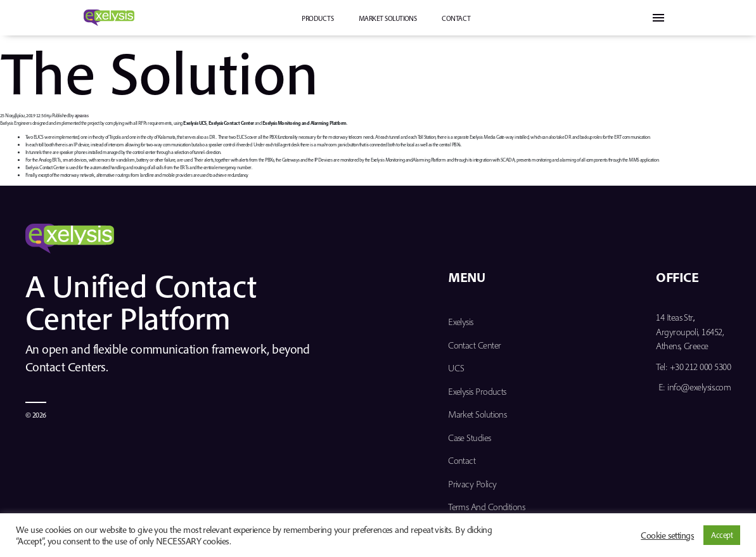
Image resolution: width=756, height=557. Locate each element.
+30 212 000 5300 (700, 367)
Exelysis (461, 322)
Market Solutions (388, 18)
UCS (456, 368)
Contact (456, 18)
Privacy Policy (472, 484)
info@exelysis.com (699, 387)
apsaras (81, 115)
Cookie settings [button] (667, 535)
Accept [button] (722, 535)
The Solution (159, 72)
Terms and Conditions (486, 507)
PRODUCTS (317, 18)
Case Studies (470, 438)
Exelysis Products (477, 391)
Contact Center (474, 345)
